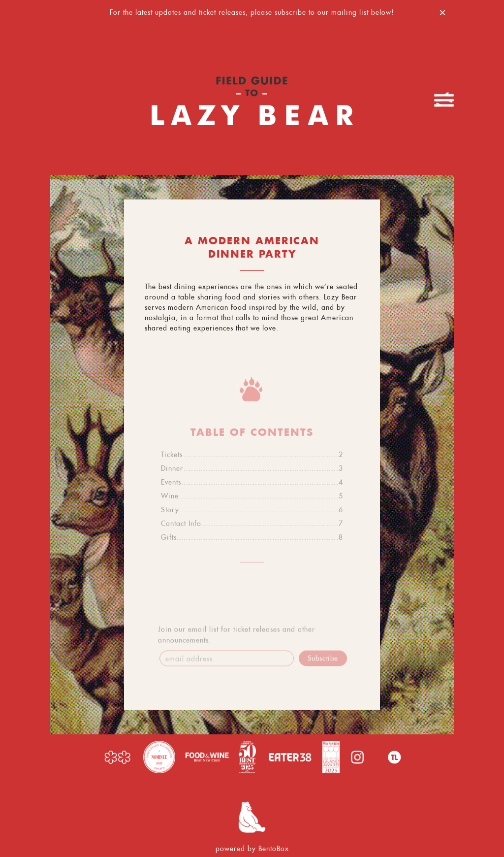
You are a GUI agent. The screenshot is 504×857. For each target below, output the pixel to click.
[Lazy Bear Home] (252, 99)
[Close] (442, 11)
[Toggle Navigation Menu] (444, 99)
